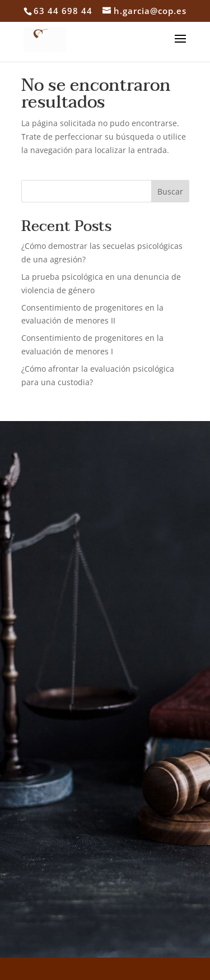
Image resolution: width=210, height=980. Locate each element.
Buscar (170, 191)
